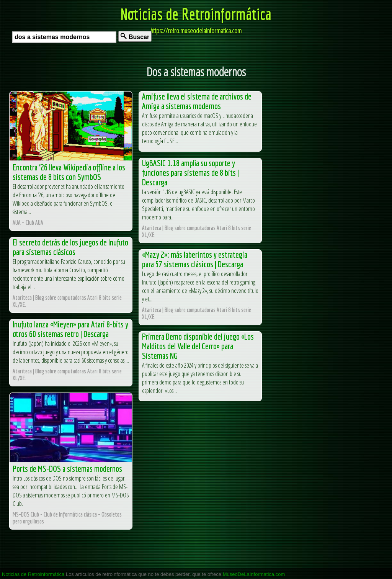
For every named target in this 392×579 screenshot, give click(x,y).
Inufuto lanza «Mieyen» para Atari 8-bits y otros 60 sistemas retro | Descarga (70, 329)
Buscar (135, 37)
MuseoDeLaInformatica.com (254, 574)
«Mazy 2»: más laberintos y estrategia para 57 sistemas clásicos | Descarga (195, 259)
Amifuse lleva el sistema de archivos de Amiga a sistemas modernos (197, 101)
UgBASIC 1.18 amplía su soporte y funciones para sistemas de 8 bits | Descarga (190, 173)
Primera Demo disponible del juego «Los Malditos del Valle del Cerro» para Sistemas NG (198, 346)
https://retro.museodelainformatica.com (196, 31)
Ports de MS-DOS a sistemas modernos (67, 469)
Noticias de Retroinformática (196, 14)
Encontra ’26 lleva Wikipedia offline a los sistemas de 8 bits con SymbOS (69, 172)
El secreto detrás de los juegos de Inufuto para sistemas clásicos (70, 247)
